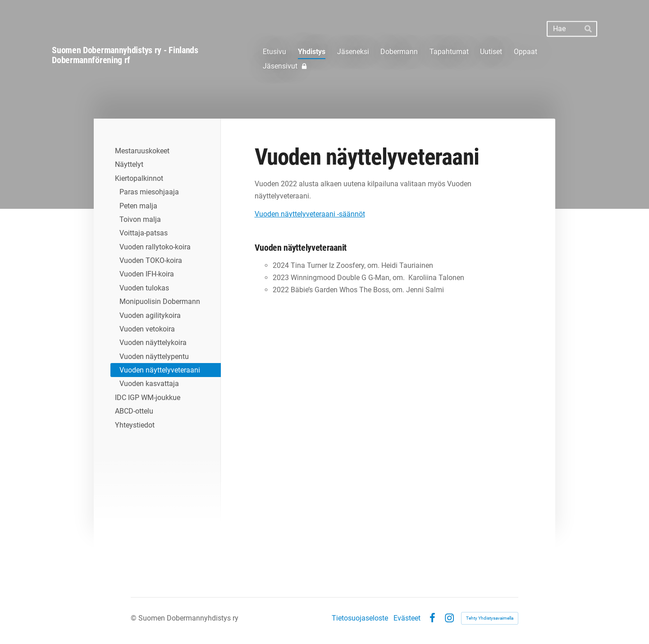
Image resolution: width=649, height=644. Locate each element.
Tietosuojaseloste (360, 618)
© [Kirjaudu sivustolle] (135, 618)
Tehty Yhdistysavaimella (490, 618)
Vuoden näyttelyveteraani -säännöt (310, 214)
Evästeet (407, 618)
